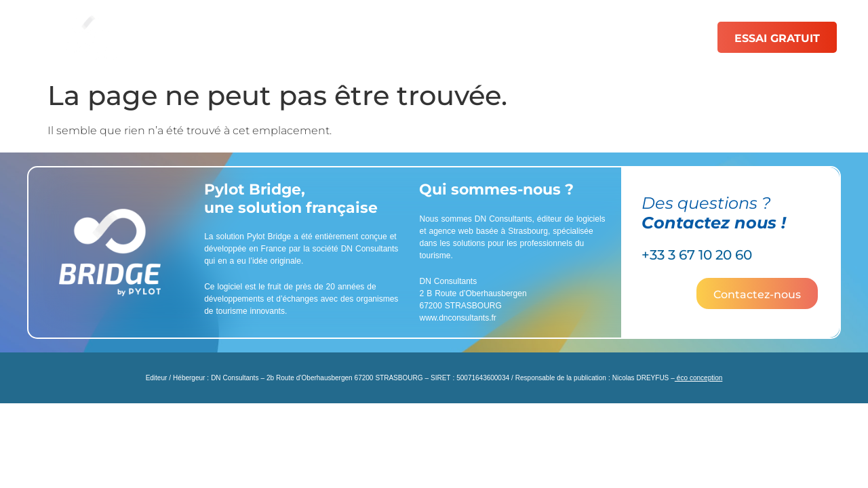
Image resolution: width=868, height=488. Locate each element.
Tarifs (550, 37)
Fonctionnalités (322, 37)
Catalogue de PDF (450, 37)
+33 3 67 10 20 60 (697, 255)
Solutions (218, 37)
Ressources (631, 37)
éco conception (699, 378)
